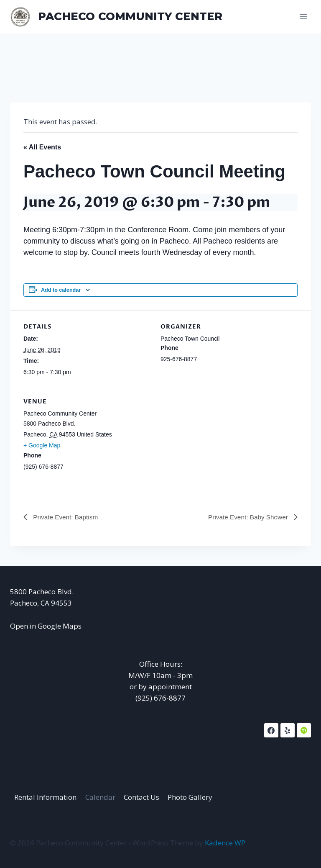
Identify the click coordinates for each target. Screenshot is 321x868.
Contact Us (141, 797)
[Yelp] (288, 731)
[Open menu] (303, 17)
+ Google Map (42, 445)
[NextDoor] (304, 731)
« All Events (42, 147)
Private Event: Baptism (66, 517)
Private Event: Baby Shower (247, 517)
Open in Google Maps (46, 626)
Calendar (100, 797)
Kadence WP (225, 843)
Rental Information (45, 797)
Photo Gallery (190, 797)
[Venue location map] (253, 443)
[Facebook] (271, 731)
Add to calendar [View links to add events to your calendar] (61, 290)
